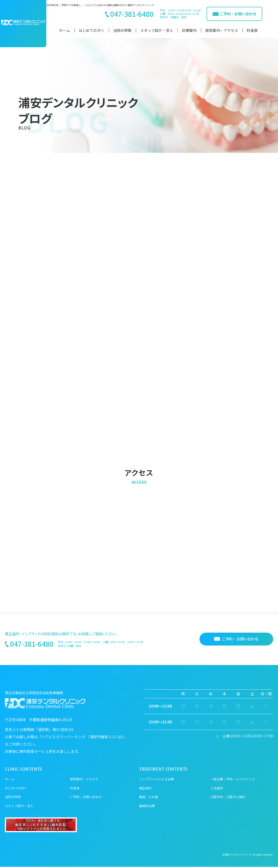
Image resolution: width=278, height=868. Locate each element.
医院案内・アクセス (222, 30)
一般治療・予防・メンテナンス (233, 780)
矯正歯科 (145, 789)
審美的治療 (147, 807)
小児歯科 (217, 789)
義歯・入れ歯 (149, 798)
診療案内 (189, 30)
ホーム (65, 30)
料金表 (252, 30)
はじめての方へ (92, 30)
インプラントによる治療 (156, 780)
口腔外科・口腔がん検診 (228, 798)
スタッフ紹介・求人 (157, 30)
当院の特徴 (122, 30)
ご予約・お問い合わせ (86, 798)
